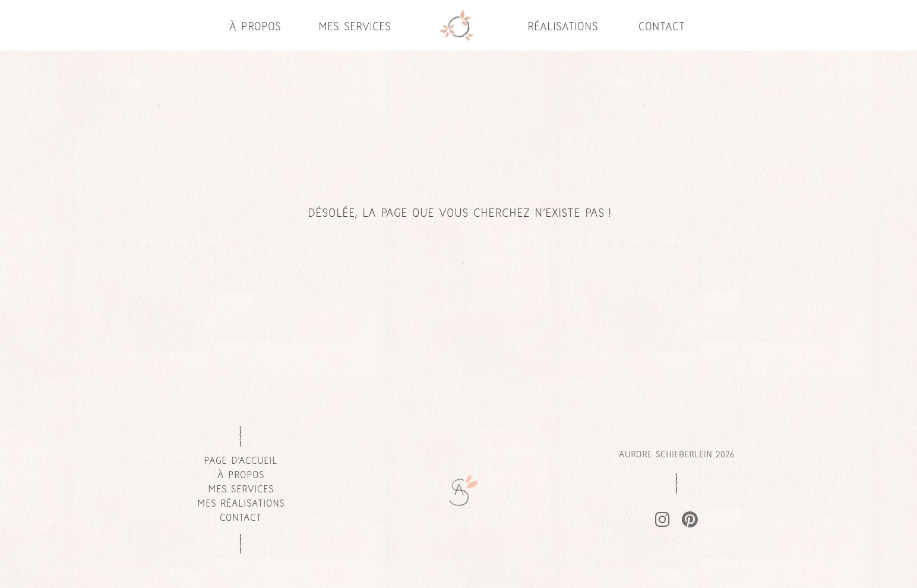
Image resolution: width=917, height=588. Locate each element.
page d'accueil (241, 461)
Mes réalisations (241, 504)
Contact (662, 27)
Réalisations (563, 27)
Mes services (355, 27)
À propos (255, 27)
